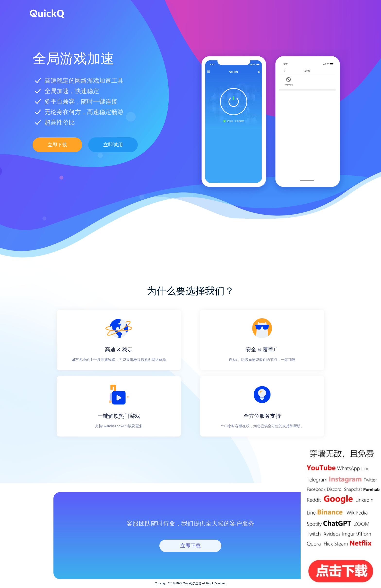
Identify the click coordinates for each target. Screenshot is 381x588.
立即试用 (113, 145)
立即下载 (57, 145)
